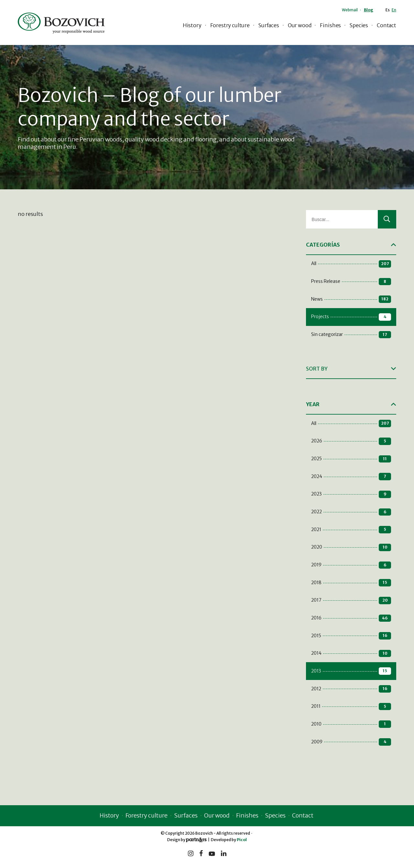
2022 (351, 512)
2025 (351, 459)
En (394, 10)
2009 (351, 742)
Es (388, 10)
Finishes (330, 25)
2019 (351, 565)
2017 (351, 601)
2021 (351, 530)
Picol (242, 840)
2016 (351, 618)
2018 (351, 583)
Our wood (300, 25)
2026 (351, 441)
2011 (351, 707)
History (192, 25)
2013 (351, 671)
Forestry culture (230, 25)
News (351, 299)
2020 (351, 547)
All (351, 264)
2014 (351, 654)
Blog (369, 10)
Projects (351, 317)
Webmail (350, 10)
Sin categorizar (351, 335)
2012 (351, 689)
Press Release (351, 282)
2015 (351, 636)
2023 (351, 494)
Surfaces (269, 25)
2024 (351, 477)
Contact (387, 25)
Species (359, 25)
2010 (351, 724)
